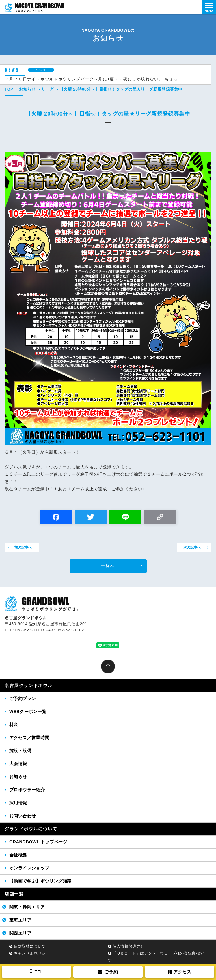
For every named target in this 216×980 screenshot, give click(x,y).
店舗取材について (30, 946)
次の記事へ (192, 547)
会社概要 (18, 855)
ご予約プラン (23, 698)
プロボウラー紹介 (27, 790)
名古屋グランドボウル (29, 685)
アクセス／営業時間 (29, 738)
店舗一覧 (14, 894)
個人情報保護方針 (129, 946)
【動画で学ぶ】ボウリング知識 (40, 881)
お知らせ (27, 89)
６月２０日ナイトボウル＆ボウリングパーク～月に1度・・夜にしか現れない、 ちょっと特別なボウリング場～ (94, 79)
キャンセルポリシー (32, 953)
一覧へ (108, 566)
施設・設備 (20, 751)
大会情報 (18, 764)
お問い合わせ (23, 816)
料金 (14, 725)
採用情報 (18, 803)
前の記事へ (23, 547)
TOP (9, 89)
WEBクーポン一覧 (28, 711)
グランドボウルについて (31, 829)
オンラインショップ (29, 868)
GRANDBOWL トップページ (38, 842)
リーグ (48, 89)
